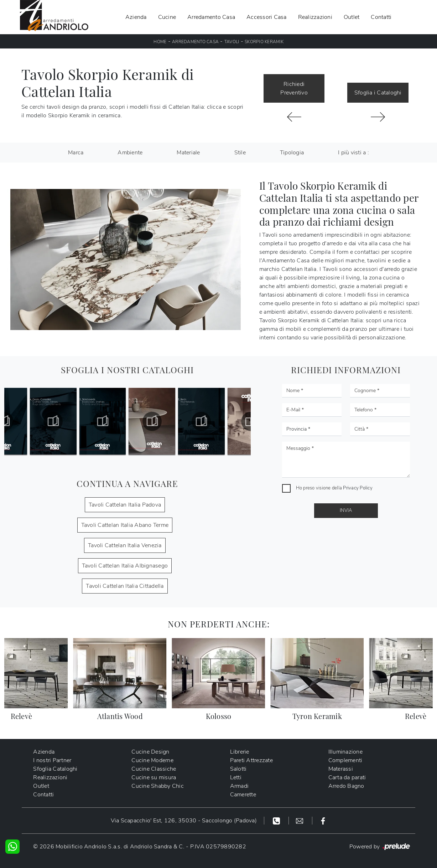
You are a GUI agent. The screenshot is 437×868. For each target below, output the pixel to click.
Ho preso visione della (334, 488)
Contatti (381, 17)
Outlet (352, 17)
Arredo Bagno (346, 786)
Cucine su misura (154, 777)
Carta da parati (347, 777)
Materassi (341, 769)
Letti (236, 777)
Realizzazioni (315, 17)
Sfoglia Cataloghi (55, 769)
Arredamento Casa (211, 17)
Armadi (240, 786)
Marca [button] (76, 153)
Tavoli (232, 42)
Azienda (136, 17)
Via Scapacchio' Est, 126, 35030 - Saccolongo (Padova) (184, 821)
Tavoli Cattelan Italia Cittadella (125, 586)
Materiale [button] (188, 153)
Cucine (167, 17)
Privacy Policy (358, 488)
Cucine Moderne (152, 760)
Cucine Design (150, 752)
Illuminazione (345, 752)
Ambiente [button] (130, 153)
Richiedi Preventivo (294, 88)
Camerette (243, 795)
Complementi (345, 760)
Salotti (238, 769)
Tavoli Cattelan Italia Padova (125, 505)
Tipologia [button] (292, 153)
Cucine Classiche (154, 769)
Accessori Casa (267, 17)
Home (160, 42)
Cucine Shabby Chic (158, 786)
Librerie (240, 752)
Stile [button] (240, 153)
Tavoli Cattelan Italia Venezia (125, 545)
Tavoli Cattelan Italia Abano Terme (125, 525)
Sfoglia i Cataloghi (378, 93)
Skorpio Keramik (264, 42)
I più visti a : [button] (353, 153)
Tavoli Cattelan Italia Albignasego (125, 566)
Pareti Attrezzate (251, 760)
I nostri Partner (52, 760)
